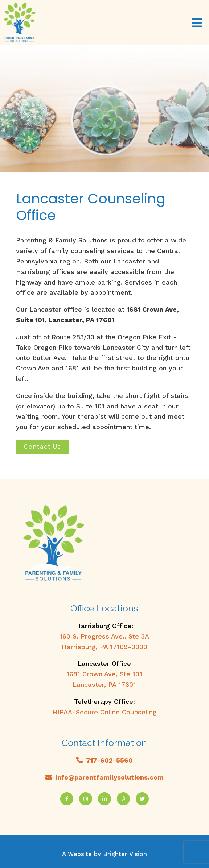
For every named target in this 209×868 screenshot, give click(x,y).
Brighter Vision (125, 854)
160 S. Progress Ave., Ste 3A (104, 636)
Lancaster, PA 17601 (104, 684)
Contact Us (43, 447)
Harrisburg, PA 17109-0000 (104, 647)
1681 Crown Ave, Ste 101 (104, 674)
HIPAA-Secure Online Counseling (104, 712)
